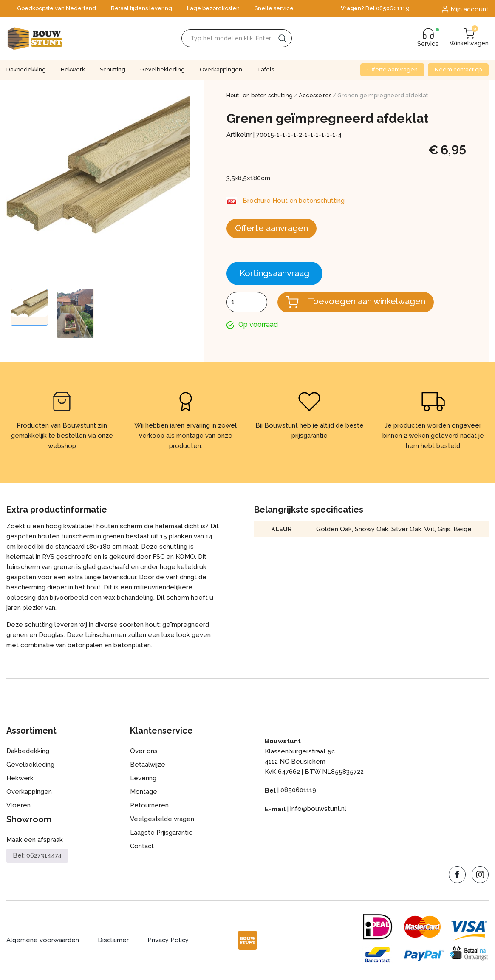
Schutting (113, 69)
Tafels (266, 69)
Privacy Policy (169, 940)
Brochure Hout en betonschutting (294, 201)
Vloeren (18, 806)
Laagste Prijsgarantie (161, 833)
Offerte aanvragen (392, 69)
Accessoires (315, 95)
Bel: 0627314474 (37, 855)
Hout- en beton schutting (260, 95)
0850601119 (298, 790)
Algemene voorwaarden (43, 940)
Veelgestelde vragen (162, 819)
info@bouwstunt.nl (318, 809)
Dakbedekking (26, 69)
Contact (142, 847)
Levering (143, 779)
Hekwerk (73, 69)
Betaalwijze (148, 765)
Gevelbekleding (163, 69)
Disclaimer (113, 940)
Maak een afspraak (35, 840)
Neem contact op (458, 69)
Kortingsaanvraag (274, 273)
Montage (144, 792)
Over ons (144, 751)
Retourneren (149, 806)
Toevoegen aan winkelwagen (367, 301)
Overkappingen (221, 69)
